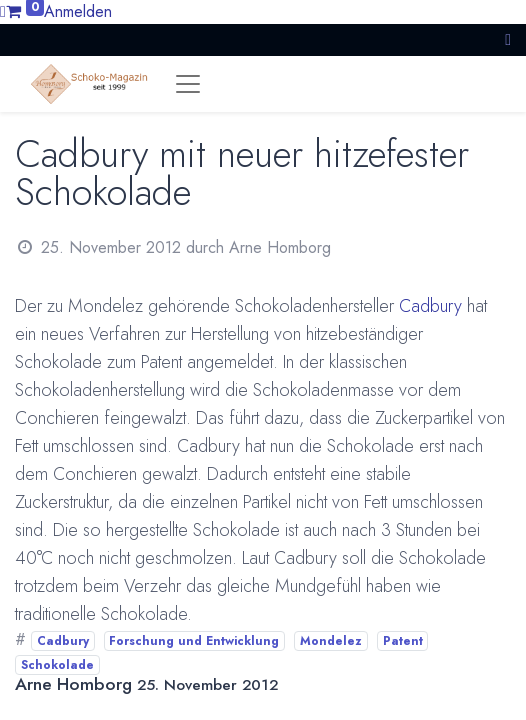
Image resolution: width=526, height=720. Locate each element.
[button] (508, 39)
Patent (403, 641)
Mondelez (331, 641)
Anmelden (78, 11)
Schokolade (57, 665)
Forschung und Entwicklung (194, 641)
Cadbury (430, 306)
